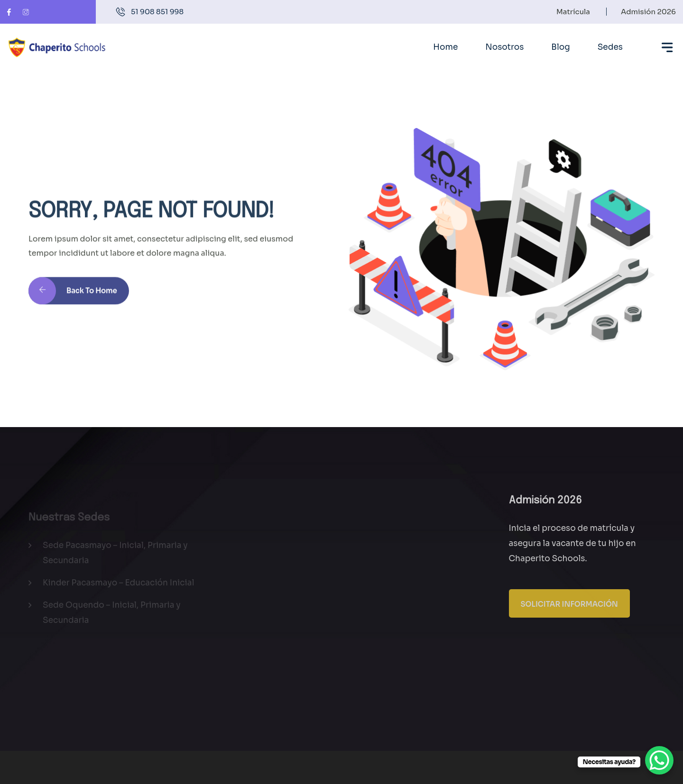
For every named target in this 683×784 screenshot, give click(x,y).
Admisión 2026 (648, 12)
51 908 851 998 (157, 12)
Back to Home (73, 296)
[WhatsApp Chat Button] (659, 760)
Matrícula (573, 12)
